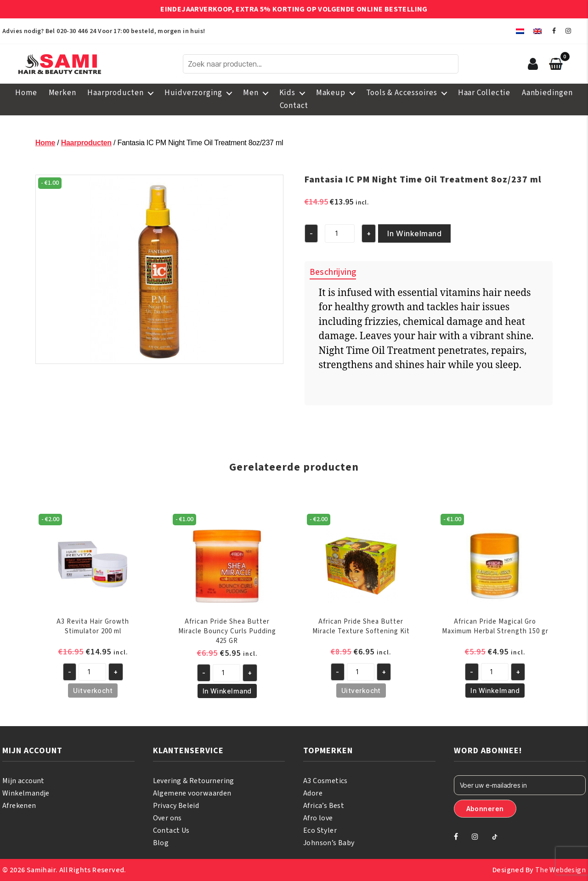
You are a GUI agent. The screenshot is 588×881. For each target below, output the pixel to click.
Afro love (318, 818)
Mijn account (23, 781)
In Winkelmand (414, 233)
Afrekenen (19, 806)
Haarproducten (115, 93)
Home (26, 93)
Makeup (331, 93)
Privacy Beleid (176, 806)
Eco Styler (320, 830)
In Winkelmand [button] (227, 691)
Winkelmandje (26, 793)
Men (251, 93)
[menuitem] (520, 31)
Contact (294, 106)
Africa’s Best (324, 806)
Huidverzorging (193, 93)
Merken (62, 93)
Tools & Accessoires (402, 93)
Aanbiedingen (547, 93)
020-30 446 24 (76, 31)
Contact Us (171, 830)
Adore (313, 793)
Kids (287, 93)
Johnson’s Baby (329, 843)
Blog (161, 843)
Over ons (167, 818)
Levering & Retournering (194, 781)
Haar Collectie (484, 93)
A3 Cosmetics (325, 781)
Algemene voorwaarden (192, 793)
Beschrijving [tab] (333, 272)
